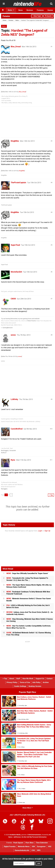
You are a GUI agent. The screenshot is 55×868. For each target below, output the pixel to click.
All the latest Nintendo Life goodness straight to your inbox (27, 859)
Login (40, 531)
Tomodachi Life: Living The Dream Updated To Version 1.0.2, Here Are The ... (27, 579)
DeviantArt (13, 451)
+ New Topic (37, 16)
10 (52, 429)
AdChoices (17, 837)
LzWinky (14, 399)
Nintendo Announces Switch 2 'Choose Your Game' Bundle (29, 600)
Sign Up (47, 531)
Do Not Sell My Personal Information (34, 837)
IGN (33, 847)
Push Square (18, 843)
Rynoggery (4, 489)
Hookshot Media (15, 835)
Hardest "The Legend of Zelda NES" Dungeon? (24, 33)
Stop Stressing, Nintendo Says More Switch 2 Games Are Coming (30, 620)
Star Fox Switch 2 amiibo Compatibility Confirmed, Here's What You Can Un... (29, 627)
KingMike (15, 141)
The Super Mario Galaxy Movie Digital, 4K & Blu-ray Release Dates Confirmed (29, 586)
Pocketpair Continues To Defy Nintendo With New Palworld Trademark (28, 593)
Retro (17, 20)
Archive (46, 682)
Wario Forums (32, 321)
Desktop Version (35, 686)
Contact (49, 679)
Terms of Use (25, 682)
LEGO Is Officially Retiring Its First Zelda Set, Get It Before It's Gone (28, 606)
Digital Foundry (10, 847)
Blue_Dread (16, 47)
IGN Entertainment (35, 835)
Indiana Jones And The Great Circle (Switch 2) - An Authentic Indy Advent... (30, 613)
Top (5, 679)
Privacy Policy (12, 682)
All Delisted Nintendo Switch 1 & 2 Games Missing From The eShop (29, 634)
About (12, 679)
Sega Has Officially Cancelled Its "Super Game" (27, 573)
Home (4, 20)
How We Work (28, 679)
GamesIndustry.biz (22, 850)
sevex (13, 335)
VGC (50, 847)
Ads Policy (36, 682)
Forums (6, 16)
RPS (39, 850)
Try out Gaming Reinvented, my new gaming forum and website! (20, 319)
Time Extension (42, 843)
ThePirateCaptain (18, 182)
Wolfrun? (4, 453)
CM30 (13, 299)
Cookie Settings (20, 686)
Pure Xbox (30, 843)
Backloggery (5, 451)
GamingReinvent (8, 328)
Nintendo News (24, 847)
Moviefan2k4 (16, 272)
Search (48, 16)
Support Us (40, 679)
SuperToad (15, 245)
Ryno (13, 460)
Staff (18, 679)
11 (52, 460)
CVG (33, 850)
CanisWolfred (17, 429)
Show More (28, 808)
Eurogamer (41, 847)
